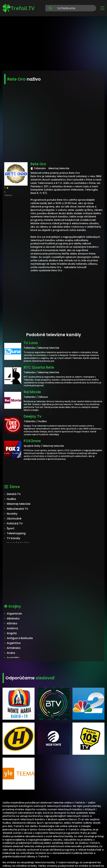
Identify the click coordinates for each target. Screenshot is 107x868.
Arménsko (14, 648)
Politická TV (15, 523)
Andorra (12, 628)
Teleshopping (16, 533)
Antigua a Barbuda (20, 638)
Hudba (11, 499)
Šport (11, 528)
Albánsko (13, 618)
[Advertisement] (53, 44)
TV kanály (13, 538)
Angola (12, 633)
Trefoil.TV (19, 8)
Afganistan (14, 614)
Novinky (12, 514)
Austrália (13, 658)
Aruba (11, 653)
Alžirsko (12, 623)
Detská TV (14, 494)
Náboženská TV (17, 509)
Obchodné (14, 519)
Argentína (14, 643)
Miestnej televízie (19, 504)
